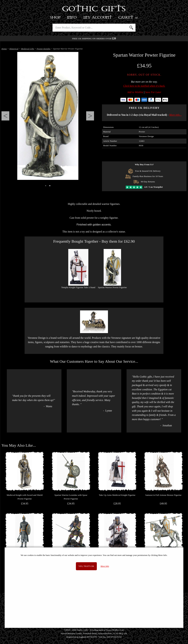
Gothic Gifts (94, 9)
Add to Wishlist (135, 92)
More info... (175, 115)
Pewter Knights (44, 49)
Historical (14, 49)
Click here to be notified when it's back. (144, 86)
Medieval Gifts (27, 49)
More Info (105, 566)
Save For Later (153, 92)
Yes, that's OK (86, 566)
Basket (128, 18)
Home (4, 49)
